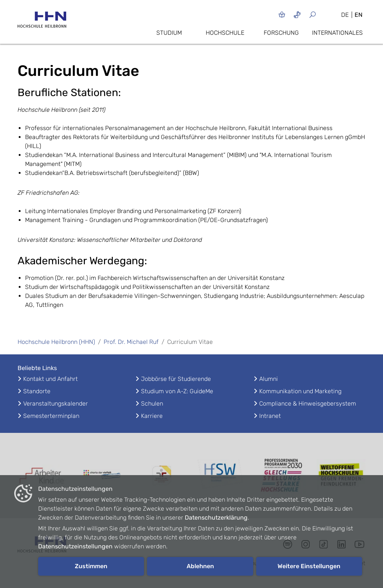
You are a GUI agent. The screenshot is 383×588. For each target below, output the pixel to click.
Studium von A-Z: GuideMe (177, 391)
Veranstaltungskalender (56, 404)
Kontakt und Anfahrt (50, 379)
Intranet (270, 416)
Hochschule (225, 33)
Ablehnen (200, 566)
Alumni (269, 379)
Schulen (152, 404)
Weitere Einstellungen (309, 566)
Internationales (337, 33)
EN (359, 15)
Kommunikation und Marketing (300, 391)
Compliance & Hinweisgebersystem (308, 404)
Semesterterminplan (51, 416)
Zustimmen (91, 566)
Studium (169, 33)
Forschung (281, 33)
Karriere (152, 416)
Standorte (37, 391)
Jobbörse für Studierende (176, 379)
